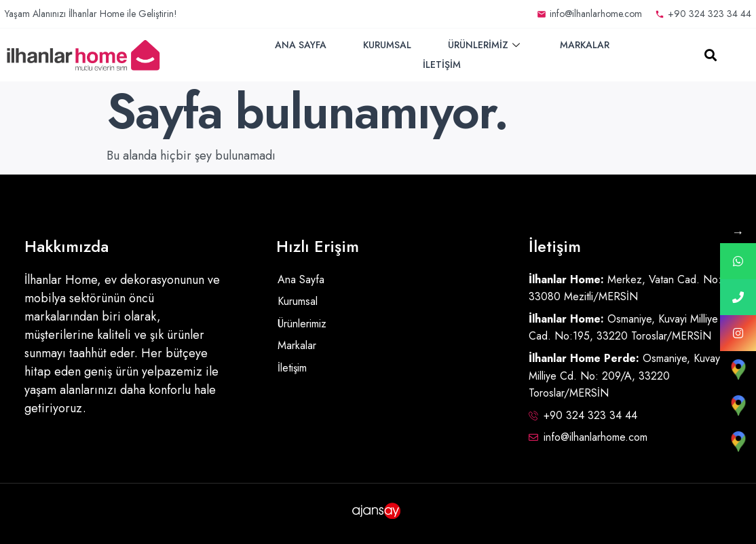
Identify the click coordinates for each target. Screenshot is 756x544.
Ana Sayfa (301, 45)
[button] (711, 55)
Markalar (585, 45)
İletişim (442, 65)
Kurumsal (387, 45)
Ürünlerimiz (486, 45)
